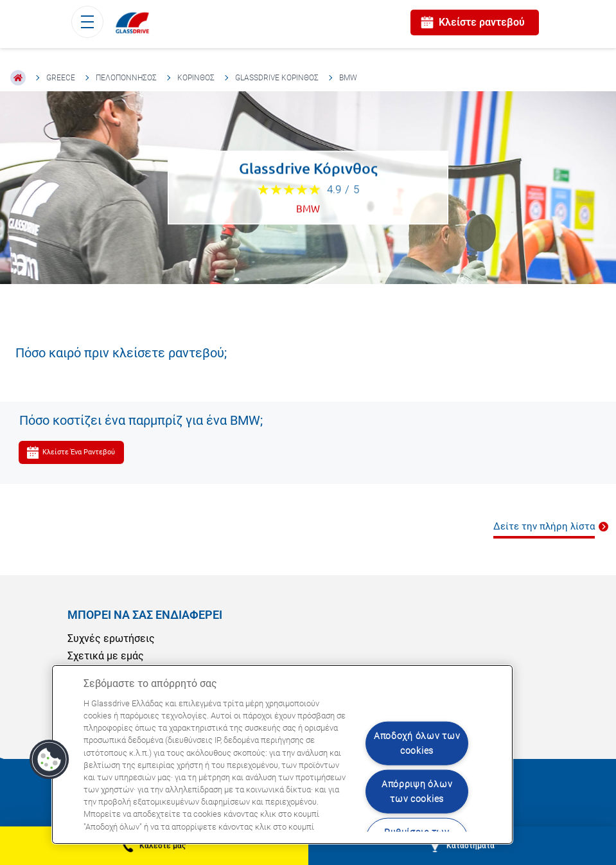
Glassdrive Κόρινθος (277, 78)
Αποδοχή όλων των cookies (417, 744)
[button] (49, 760)
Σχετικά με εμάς (106, 656)
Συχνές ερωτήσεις (111, 638)
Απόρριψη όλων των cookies (417, 792)
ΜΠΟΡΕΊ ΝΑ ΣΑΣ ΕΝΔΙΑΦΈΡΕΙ (145, 615)
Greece (61, 78)
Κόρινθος (196, 78)
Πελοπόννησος (126, 78)
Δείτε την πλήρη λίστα (544, 526)
